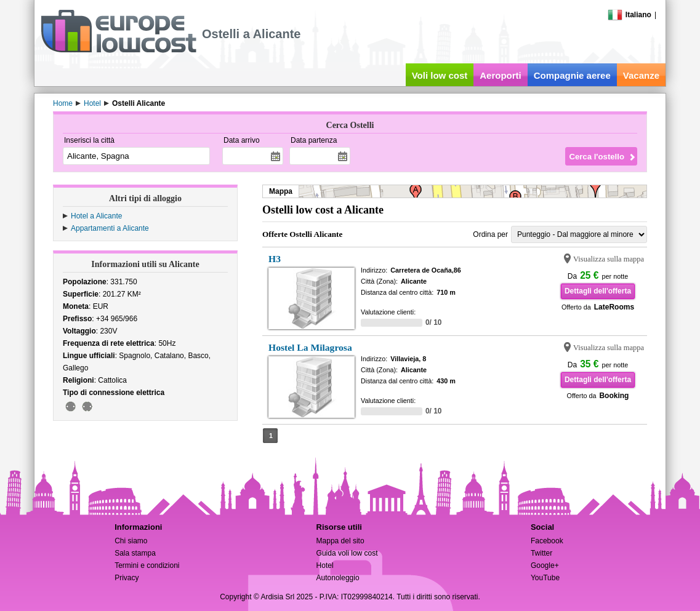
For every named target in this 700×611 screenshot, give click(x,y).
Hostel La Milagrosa (310, 347)
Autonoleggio (338, 578)
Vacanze (641, 75)
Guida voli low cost (347, 553)
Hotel (325, 565)
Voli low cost (440, 75)
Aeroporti (501, 75)
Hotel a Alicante (96, 216)
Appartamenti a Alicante (110, 228)
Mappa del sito (340, 541)
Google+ (545, 565)
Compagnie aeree (572, 75)
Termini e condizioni (147, 565)
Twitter (541, 553)
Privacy (127, 578)
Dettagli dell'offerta (598, 291)
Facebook (547, 541)
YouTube (545, 578)
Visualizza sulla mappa (609, 259)
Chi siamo (131, 541)
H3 (275, 259)
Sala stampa (135, 553)
